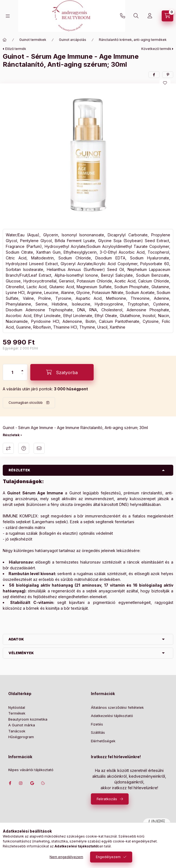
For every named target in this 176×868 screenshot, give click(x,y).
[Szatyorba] (62, 372)
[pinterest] (168, 75)
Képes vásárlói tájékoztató (31, 770)
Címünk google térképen (32, 783)
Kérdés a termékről (24, 448)
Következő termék (156, 49)
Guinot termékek (33, 40)
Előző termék (16, 49)
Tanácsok (17, 731)
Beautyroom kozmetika (28, 719)
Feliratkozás (107, 799)
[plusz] (22, 368)
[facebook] (154, 75)
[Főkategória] (5, 40)
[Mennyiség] (12, 372)
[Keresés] (136, 16)
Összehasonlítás (8, 448)
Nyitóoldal (17, 707)
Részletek (11, 435)
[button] (88, 155)
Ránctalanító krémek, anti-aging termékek (133, 40)
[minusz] (22, 376)
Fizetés (97, 724)
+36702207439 (123, 16)
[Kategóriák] (8, 16)
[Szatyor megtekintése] (167, 16)
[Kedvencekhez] (165, 83)
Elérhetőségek (103, 741)
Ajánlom (39, 448)
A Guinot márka (22, 725)
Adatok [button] (16, 639)
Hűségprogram (21, 737)
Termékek (17, 713)
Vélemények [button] (21, 653)
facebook (10, 783)
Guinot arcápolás (73, 40)
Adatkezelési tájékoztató (112, 716)
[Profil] (150, 16)
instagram (21, 783)
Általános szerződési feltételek (117, 707)
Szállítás (98, 732)
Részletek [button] (19, 470)
